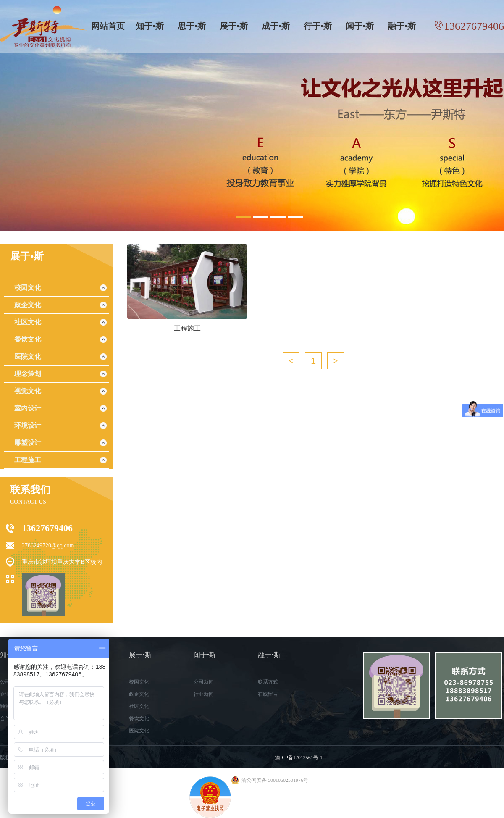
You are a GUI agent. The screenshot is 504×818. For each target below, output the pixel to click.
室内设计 (28, 408)
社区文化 (28, 322)
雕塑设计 (28, 443)
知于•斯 (150, 26)
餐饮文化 (28, 339)
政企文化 (28, 305)
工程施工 (28, 460)
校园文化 (28, 288)
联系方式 (268, 682)
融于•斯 (402, 26)
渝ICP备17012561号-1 (299, 758)
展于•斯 (234, 26)
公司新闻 (204, 682)
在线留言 (268, 694)
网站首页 (108, 26)
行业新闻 (204, 694)
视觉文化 (28, 391)
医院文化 (28, 356)
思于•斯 (192, 26)
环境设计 (28, 425)
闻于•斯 (360, 26)
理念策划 (28, 374)
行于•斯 (318, 26)
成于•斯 (276, 26)
